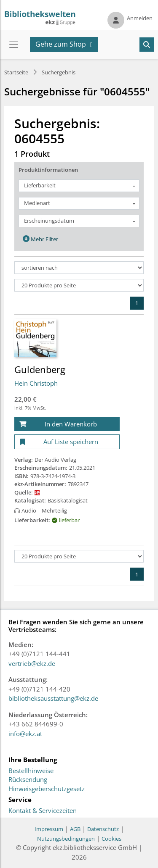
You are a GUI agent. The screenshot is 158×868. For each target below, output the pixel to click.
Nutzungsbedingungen (66, 839)
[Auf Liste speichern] (67, 442)
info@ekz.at (25, 734)
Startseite (16, 72)
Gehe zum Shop (61, 44)
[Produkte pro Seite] (79, 285)
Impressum (49, 829)
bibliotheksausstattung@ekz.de (53, 698)
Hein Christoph (36, 383)
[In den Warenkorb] (67, 424)
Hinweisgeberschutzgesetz (47, 789)
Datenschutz (103, 829)
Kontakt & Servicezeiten (43, 811)
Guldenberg (40, 369)
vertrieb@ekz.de (32, 663)
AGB (75, 829)
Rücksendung (28, 780)
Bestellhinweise (31, 771)
